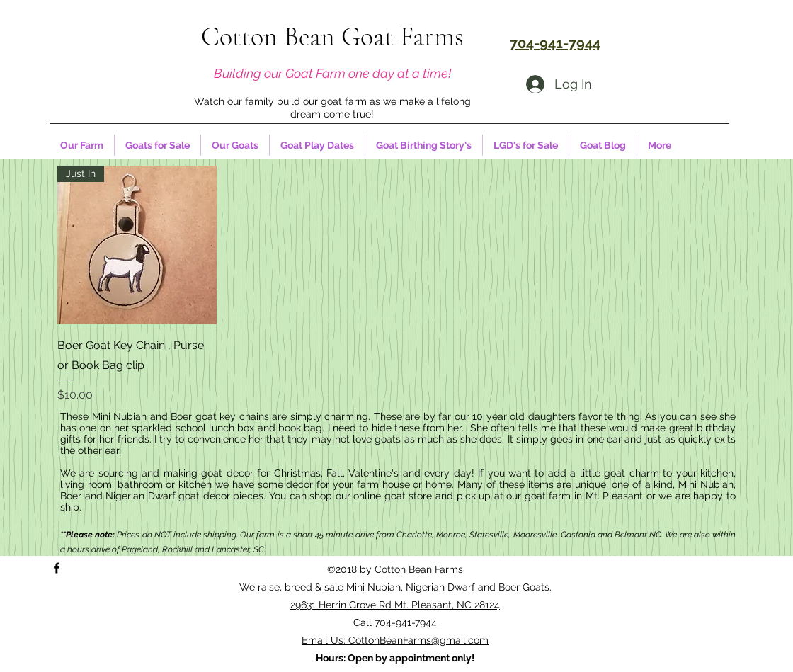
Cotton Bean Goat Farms (332, 37)
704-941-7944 (406, 622)
